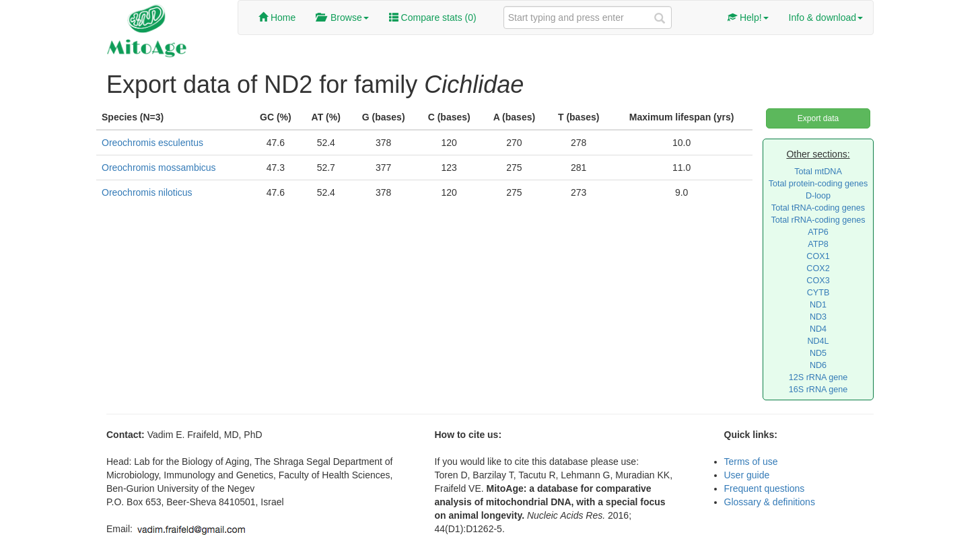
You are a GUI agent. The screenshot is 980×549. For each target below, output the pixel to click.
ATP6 (818, 232)
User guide (747, 475)
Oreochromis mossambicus (159, 168)
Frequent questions (765, 488)
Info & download (826, 17)
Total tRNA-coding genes (818, 208)
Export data (818, 118)
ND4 (818, 329)
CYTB (818, 293)
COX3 (818, 281)
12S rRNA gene (818, 377)
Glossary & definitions (770, 502)
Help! (748, 17)
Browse (342, 17)
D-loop (818, 196)
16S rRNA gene (818, 390)
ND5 (818, 353)
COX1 (818, 256)
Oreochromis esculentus (152, 143)
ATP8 (818, 244)
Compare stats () (433, 17)
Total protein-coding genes (818, 184)
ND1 (818, 305)
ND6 (818, 365)
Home (277, 17)
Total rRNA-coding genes (818, 220)
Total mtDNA (818, 172)
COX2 (818, 268)
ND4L (818, 341)
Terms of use (751, 462)
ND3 (818, 317)
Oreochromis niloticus (147, 192)
